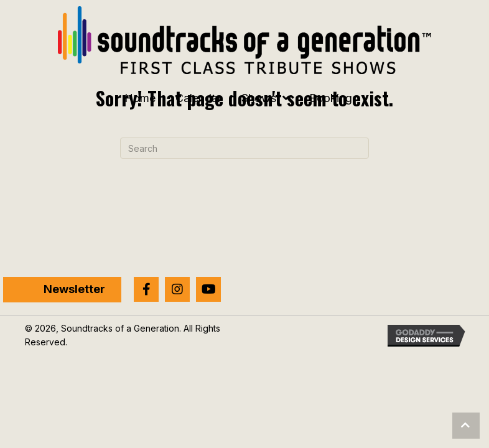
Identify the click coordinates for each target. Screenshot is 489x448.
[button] (146, 289)
